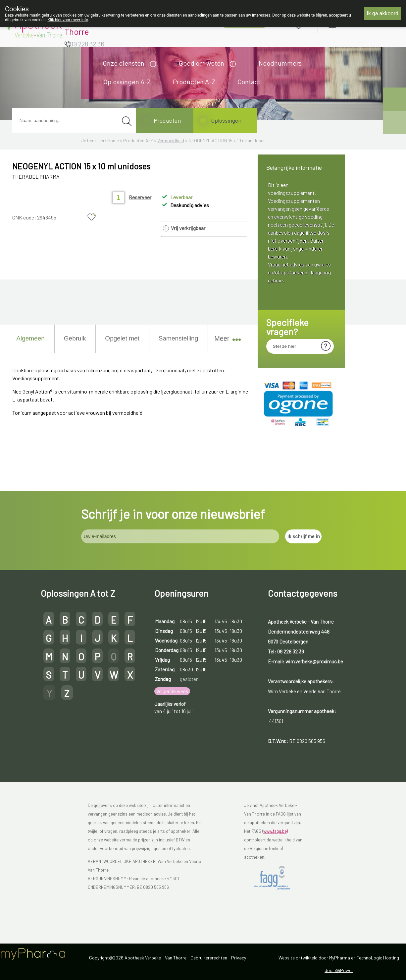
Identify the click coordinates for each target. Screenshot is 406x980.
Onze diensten (124, 63)
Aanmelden (356, 24)
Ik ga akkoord (382, 13)
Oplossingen (226, 120)
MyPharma (340, 958)
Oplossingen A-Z (127, 82)
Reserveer (140, 197)
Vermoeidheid (171, 140)
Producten (167, 120)
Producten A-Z (194, 82)
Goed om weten (202, 63)
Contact (249, 82)
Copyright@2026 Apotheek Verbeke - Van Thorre (138, 958)
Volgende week (172, 691)
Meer (225, 338)
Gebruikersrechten (209, 958)
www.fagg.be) (276, 831)
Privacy (239, 958)
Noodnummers (280, 63)
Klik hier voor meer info (68, 20)
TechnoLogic (369, 958)
